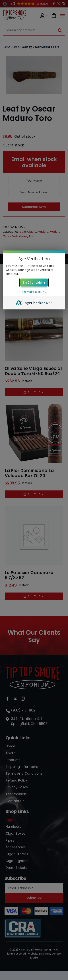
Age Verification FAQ (34, 292)
